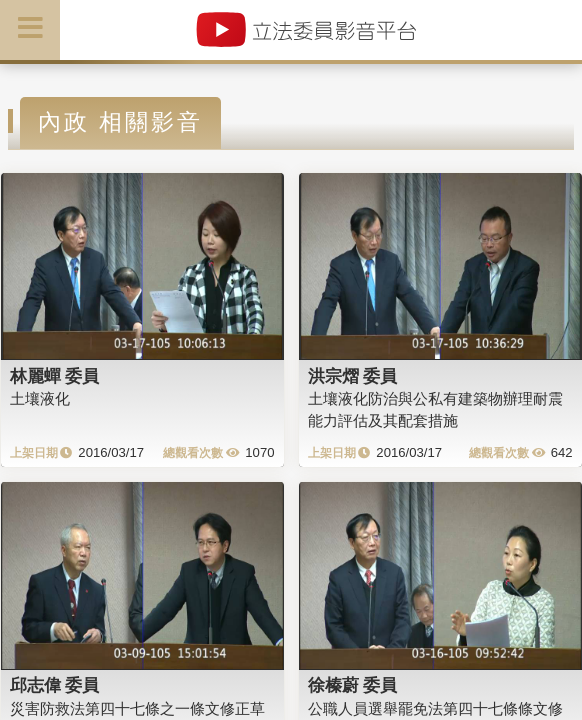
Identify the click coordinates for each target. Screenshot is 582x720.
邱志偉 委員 (55, 685)
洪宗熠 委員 (353, 376)
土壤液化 (40, 398)
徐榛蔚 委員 (353, 685)
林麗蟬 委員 (55, 376)
